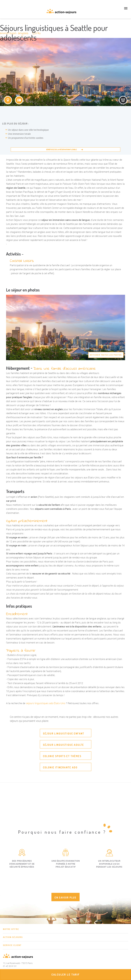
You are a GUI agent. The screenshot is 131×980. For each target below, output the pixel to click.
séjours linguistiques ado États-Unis (46, 703)
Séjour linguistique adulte (63, 745)
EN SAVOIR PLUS (65, 898)
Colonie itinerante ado (60, 767)
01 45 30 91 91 (4, 13)
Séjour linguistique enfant (64, 734)
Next (129, 872)
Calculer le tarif (66, 975)
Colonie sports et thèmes (62, 756)
